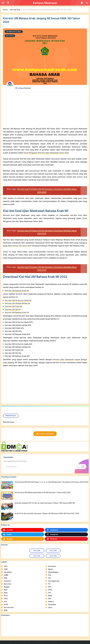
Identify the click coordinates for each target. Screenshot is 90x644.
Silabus (51, 602)
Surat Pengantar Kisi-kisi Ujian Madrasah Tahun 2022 (46, 153)
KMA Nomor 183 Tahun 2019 (20, 246)
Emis (6, 596)
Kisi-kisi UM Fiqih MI (13, 306)
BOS (6, 590)
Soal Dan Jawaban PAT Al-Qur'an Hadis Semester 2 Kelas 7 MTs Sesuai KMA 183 (45, 503)
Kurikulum (52, 566)
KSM (6, 610)
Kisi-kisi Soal (10, 36)
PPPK (50, 590)
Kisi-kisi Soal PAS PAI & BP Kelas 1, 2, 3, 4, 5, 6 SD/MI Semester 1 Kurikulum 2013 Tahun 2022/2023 (52, 482)
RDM (50, 596)
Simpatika (52, 605)
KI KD (6, 605)
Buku (6, 593)
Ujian (50, 607)
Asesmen (7, 581)
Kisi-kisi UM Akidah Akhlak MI (17, 303)
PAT (50, 578)
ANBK (6, 575)
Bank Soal (8, 584)
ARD (6, 578)
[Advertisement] (45, 111)
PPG (50, 587)
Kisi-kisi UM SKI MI (13, 310)
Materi (51, 569)
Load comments (47, 434)
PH (49, 584)
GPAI (6, 599)
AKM (6, 569)
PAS (50, 575)
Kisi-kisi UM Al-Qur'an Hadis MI (18, 300)
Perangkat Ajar (54, 581)
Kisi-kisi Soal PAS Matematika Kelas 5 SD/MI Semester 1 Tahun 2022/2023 (43, 493)
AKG (6, 566)
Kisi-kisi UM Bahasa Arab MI (17, 291)
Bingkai (7, 587)
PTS (50, 593)
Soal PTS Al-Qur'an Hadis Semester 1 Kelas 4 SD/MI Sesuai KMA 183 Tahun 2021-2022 (47, 513)
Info (5, 602)
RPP (50, 599)
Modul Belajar (53, 572)
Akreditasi (8, 572)
